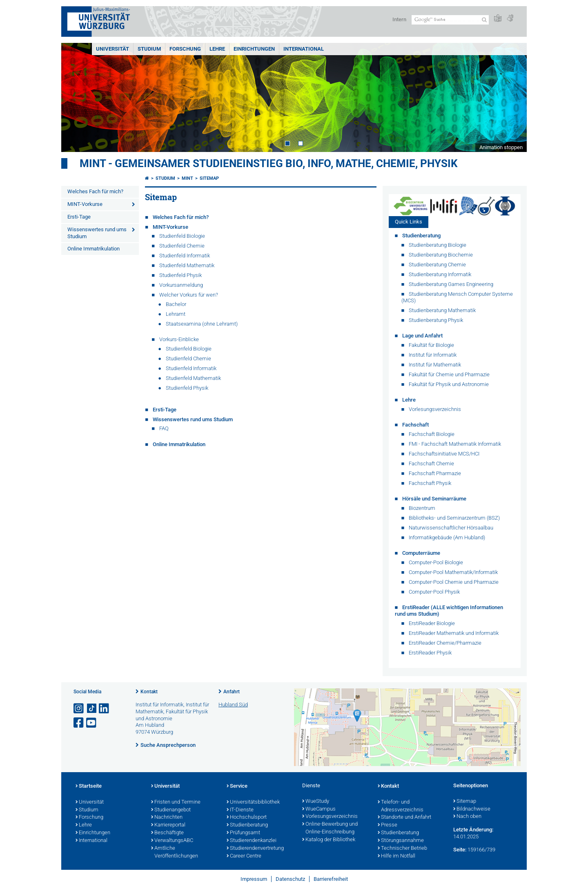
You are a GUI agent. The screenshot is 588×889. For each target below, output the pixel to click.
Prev (76, 97)
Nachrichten (167, 818)
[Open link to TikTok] (92, 709)
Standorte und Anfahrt (404, 818)
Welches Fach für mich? (95, 191)
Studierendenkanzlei (252, 841)
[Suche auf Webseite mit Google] (450, 20)
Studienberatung (247, 825)
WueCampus (319, 809)
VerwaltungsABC (172, 841)
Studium (149, 49)
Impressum (254, 879)
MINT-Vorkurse (85, 204)
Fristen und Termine (176, 802)
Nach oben (467, 817)
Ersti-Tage (79, 217)
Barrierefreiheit (331, 879)
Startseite (89, 786)
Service (237, 786)
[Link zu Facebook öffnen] (79, 723)
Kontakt (149, 692)
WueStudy (316, 802)
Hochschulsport (247, 818)
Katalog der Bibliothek (329, 840)
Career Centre (244, 856)
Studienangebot (171, 810)
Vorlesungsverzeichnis (330, 817)
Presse (388, 825)
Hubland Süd (233, 705)
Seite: (460, 850)
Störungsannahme (401, 841)
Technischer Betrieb (402, 849)
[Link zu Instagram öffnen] (79, 709)
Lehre (217, 49)
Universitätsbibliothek (253, 802)
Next (512, 97)
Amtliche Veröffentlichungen (175, 852)
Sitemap (209, 178)
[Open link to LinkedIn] (105, 709)
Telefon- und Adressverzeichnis (401, 806)
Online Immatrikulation (94, 249)
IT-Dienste (240, 810)
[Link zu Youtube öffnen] (92, 723)
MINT (187, 178)
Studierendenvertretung (255, 849)
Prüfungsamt (243, 833)
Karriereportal (168, 825)
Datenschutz (290, 879)
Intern (399, 19)
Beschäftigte (167, 833)
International (304, 49)
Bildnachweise (472, 809)
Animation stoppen (501, 147)
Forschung (185, 49)
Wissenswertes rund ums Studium (97, 233)
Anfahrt (232, 692)
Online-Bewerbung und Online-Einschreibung (330, 828)
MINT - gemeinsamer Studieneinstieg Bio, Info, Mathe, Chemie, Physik (269, 163)
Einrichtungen (254, 49)
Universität (112, 49)
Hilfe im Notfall (396, 856)
